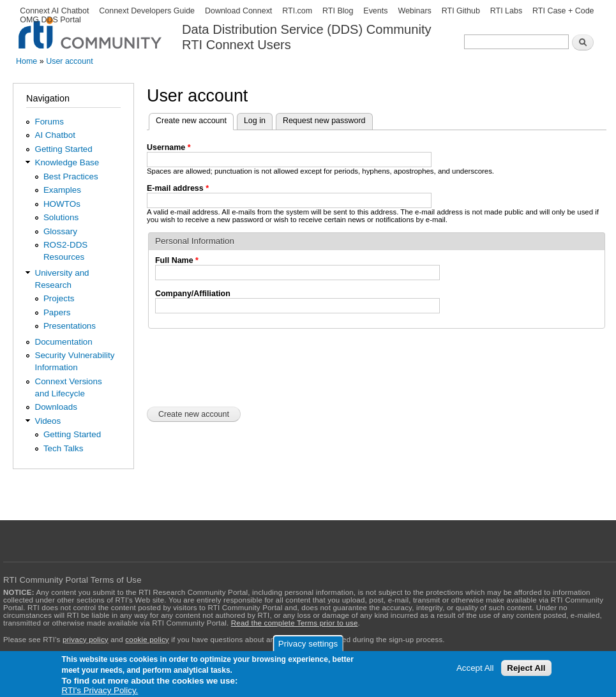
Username (169, 147)
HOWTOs (62, 204)
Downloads (56, 407)
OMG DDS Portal (50, 20)
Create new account (195, 119)
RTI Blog (338, 11)
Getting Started (63, 149)
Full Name (177, 260)
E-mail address (178, 188)
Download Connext (238, 11)
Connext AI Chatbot (54, 11)
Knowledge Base (67, 162)
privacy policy (86, 640)
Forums (49, 122)
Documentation (63, 342)
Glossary (60, 231)
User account (69, 61)
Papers (57, 312)
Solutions (61, 217)
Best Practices (71, 176)
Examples (62, 190)
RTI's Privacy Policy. (100, 690)
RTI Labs (506, 11)
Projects (59, 298)
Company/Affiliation (193, 294)
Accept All (475, 668)
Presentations (70, 326)
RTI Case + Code (563, 11)
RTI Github (461, 11)
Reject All (526, 668)
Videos (48, 421)
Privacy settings (308, 644)
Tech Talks (64, 448)
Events (375, 11)
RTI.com (297, 11)
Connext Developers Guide (147, 11)
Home (26, 61)
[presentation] (244, 366)
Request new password (324, 121)
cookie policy (147, 640)
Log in (255, 121)
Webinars (414, 11)
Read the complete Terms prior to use (295, 623)
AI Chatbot (55, 135)
